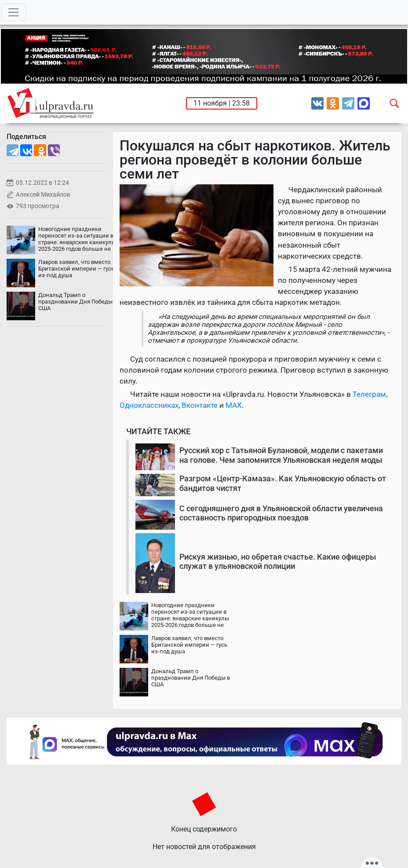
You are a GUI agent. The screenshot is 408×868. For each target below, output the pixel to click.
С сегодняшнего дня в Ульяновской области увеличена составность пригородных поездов (281, 513)
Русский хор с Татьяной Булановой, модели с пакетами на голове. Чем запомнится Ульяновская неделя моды (281, 455)
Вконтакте (200, 405)
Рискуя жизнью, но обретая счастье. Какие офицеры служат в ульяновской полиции (278, 562)
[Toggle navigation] (14, 12)
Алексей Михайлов (43, 195)
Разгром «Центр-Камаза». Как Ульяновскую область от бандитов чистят (283, 483)
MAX (234, 405)
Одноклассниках (149, 405)
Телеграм (369, 394)
